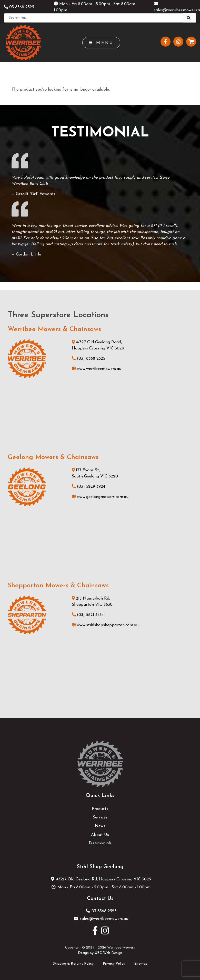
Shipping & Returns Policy (73, 964)
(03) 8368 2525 (88, 359)
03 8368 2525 (19, 7)
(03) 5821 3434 (88, 615)
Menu (101, 43)
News (100, 826)
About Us (100, 835)
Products (100, 809)
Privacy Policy (114, 964)
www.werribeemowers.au (97, 369)
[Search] (93, 18)
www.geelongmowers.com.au (100, 497)
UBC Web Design (108, 953)
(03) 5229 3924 (88, 487)
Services (100, 817)
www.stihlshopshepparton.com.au (105, 625)
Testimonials (100, 843)
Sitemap (141, 964)
